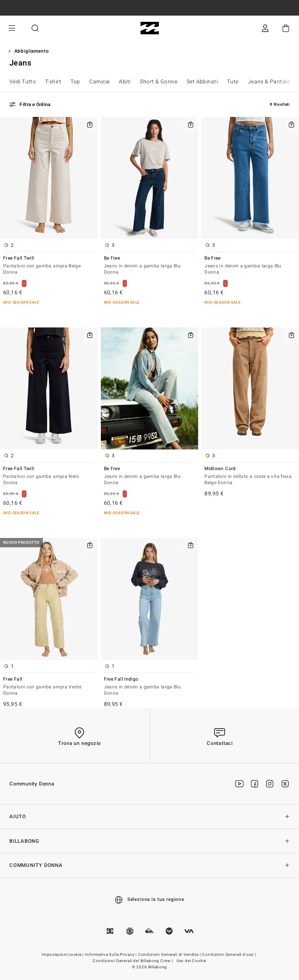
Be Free (150, 266)
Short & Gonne (158, 82)
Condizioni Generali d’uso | (230, 955)
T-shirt (53, 82)
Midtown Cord (250, 476)
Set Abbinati (202, 82)
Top (75, 82)
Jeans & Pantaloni (271, 82)
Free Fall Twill (49, 266)
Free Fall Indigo (150, 687)
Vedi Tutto (23, 82)
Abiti (125, 82)
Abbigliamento (32, 51)
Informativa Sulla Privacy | (111, 955)
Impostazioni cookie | (63, 955)
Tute (233, 82)
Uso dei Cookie (191, 961)
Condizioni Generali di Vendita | (170, 955)
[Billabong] (150, 28)
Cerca (35, 28)
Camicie (99, 82)
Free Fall (49, 687)
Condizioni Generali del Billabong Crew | (133, 961)
